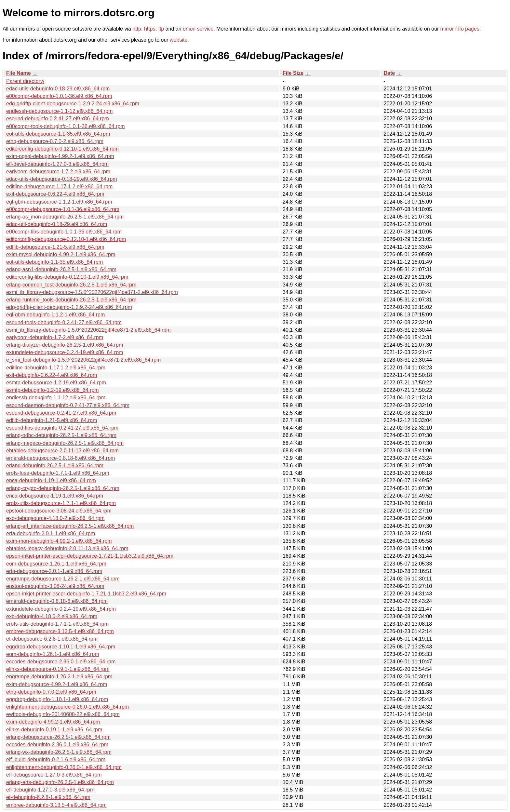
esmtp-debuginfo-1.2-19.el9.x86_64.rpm (53, 390)
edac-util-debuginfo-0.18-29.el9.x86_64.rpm (57, 224)
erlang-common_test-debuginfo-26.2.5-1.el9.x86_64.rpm (71, 285)
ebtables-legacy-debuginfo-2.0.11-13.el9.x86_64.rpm (67, 548)
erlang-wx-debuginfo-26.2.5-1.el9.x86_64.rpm (59, 752)
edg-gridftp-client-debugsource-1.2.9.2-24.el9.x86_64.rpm (73, 104)
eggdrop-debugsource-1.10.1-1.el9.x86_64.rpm (61, 647)
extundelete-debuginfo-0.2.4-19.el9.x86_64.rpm (61, 609)
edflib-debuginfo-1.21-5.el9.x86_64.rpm (52, 420)
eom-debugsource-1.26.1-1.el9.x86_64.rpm (56, 564)
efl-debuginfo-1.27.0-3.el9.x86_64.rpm (50, 790)
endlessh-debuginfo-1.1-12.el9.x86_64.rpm (56, 398)
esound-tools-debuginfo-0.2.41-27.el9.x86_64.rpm (64, 322)
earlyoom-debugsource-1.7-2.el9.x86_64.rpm (58, 172)
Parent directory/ (25, 81)
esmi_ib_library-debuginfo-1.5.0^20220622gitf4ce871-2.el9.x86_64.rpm (88, 330)
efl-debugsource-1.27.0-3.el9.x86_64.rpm (54, 775)
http (137, 29)
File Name (19, 73)
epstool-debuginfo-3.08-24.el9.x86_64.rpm (55, 586)
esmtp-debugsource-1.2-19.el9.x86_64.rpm (56, 383)
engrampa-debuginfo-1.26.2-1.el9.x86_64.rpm (59, 677)
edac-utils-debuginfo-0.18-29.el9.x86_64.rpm (58, 89)
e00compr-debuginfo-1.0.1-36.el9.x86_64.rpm (59, 96)
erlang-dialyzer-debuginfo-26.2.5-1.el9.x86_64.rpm (65, 345)
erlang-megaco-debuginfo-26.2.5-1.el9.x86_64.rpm (65, 443)
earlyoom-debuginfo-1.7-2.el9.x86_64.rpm (55, 337)
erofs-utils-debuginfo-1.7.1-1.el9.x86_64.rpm (57, 624)
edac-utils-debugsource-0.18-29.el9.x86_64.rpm (62, 179)
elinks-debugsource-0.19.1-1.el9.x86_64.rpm (58, 669)
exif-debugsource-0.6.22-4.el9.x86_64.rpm (55, 194)
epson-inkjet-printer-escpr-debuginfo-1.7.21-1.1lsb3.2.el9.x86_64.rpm (86, 594)
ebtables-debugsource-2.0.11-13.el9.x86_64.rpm (62, 451)
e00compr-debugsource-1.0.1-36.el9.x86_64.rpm (63, 209)
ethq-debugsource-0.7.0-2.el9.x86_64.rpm (55, 141)
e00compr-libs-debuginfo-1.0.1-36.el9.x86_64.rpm (64, 232)
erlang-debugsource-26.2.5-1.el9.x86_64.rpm (58, 737)
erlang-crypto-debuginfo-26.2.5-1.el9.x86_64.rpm (63, 488)
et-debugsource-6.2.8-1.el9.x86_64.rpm (52, 639)
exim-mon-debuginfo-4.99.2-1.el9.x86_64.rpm (59, 541)
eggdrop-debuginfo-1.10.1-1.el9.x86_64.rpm (57, 699)
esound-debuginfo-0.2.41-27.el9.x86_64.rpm (58, 119)
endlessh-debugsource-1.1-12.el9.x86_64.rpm (59, 111)
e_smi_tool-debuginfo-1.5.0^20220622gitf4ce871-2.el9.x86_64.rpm (83, 360)
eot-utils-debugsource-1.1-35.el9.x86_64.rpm (58, 134)
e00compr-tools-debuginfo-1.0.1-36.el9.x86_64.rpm (66, 126)
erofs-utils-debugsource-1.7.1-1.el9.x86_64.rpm (61, 503)
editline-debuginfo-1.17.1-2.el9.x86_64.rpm (56, 368)
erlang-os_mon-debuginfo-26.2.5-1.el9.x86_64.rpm (65, 217)
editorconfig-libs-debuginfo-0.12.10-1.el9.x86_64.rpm (67, 277)
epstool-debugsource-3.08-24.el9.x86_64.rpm (59, 511)
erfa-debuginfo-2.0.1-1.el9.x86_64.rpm (51, 533)
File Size (293, 73)
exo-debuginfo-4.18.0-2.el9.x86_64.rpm (52, 616)
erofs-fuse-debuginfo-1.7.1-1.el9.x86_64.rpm (58, 473)
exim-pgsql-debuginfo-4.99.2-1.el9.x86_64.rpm (60, 156)
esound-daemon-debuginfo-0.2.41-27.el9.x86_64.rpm (68, 405)
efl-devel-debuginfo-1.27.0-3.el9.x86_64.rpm (57, 164)
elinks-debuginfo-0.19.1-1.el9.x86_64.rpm (54, 730)
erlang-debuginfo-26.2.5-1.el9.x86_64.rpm (55, 466)
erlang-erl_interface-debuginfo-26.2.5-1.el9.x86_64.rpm (70, 526)
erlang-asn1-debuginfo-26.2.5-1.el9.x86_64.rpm (61, 269)
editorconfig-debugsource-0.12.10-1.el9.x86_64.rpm (66, 239)
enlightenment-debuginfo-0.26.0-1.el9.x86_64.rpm (64, 767)
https (150, 29)
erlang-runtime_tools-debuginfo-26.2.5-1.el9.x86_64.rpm (71, 300)
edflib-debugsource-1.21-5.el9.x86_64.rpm (55, 247)
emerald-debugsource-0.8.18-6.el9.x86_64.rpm (60, 458)
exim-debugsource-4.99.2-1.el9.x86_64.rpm (57, 684)
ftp (161, 29)
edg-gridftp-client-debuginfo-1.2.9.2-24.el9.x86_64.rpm (69, 307)
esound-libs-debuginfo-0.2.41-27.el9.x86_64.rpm (62, 428)
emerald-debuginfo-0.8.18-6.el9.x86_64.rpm (57, 601)
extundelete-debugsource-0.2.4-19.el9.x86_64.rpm (65, 352)
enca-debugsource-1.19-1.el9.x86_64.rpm (55, 496)
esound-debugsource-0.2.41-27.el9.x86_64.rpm (61, 413)
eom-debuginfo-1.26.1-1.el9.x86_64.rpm (53, 654)
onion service (198, 29)
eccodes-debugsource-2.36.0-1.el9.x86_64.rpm (61, 662)
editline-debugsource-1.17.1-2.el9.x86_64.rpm (59, 186)
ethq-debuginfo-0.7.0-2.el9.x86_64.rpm (51, 692)
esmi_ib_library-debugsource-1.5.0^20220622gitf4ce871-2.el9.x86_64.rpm (92, 292)
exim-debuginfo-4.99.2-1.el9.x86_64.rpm (53, 722)
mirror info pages (460, 29)
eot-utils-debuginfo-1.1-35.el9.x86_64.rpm (54, 262)
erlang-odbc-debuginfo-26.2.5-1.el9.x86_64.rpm (61, 435)
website (179, 40)
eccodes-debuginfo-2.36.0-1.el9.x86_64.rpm (57, 745)
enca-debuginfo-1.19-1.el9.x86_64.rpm (51, 480)
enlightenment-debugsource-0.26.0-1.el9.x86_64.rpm (67, 707)
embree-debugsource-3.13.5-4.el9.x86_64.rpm (60, 631)
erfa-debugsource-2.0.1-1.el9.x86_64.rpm (54, 571)
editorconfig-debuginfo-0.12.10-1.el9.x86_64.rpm (62, 149)
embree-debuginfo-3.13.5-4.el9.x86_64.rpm (56, 805)
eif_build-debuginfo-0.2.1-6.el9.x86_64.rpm (56, 759)
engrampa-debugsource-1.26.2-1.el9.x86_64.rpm (63, 579)
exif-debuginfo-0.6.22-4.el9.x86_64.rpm (52, 375)
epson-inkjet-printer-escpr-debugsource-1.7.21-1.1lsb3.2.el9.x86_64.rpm (90, 556)
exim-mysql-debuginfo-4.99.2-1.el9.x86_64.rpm (61, 254)
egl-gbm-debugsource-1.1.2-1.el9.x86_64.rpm (59, 202)
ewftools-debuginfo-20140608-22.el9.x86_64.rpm (63, 714)
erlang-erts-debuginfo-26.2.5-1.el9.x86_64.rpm (60, 782)
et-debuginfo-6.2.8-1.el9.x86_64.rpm (48, 797)
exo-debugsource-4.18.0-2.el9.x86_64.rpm (55, 518)
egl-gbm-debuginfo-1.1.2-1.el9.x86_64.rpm (55, 315)
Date (389, 73)
